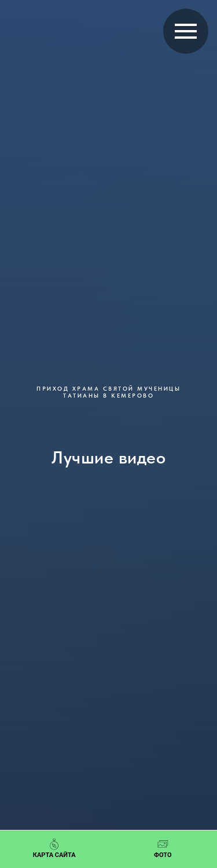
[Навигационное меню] (186, 31)
